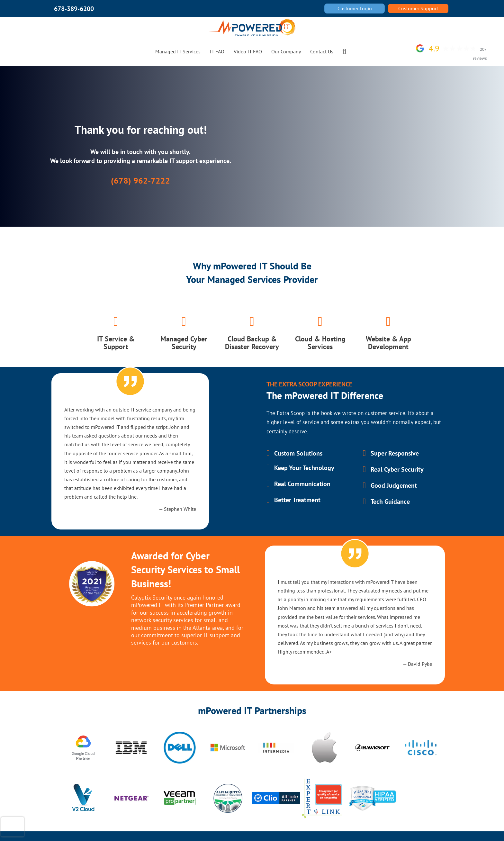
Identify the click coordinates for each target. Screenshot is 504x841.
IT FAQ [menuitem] (217, 51)
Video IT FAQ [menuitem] (248, 51)
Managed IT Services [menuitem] (178, 51)
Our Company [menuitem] (286, 51)
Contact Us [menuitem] (322, 51)
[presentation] (13, 827)
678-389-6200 (74, 9)
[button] (346, 51)
